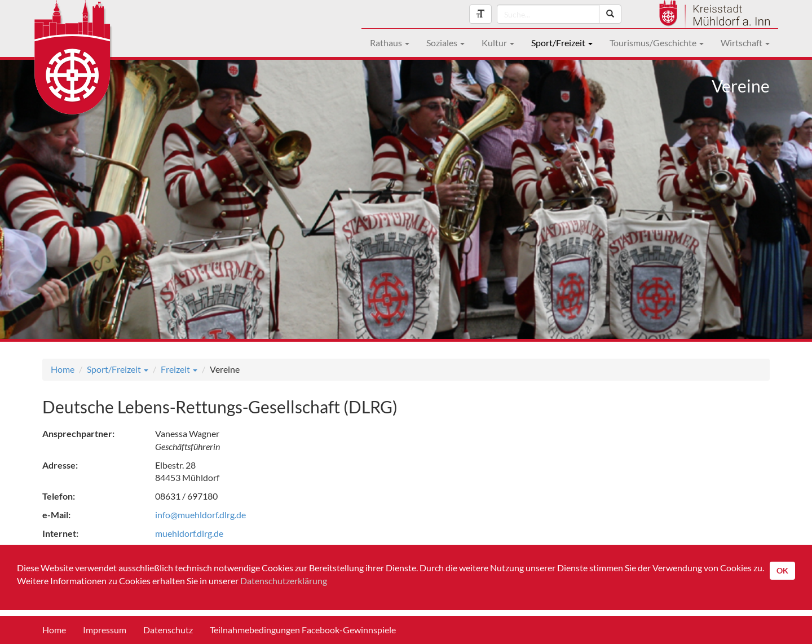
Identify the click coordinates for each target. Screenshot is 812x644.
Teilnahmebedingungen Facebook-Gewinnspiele (303, 630)
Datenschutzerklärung (284, 581)
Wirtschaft (745, 43)
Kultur (498, 43)
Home (63, 369)
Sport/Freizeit (562, 43)
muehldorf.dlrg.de (189, 533)
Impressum (105, 630)
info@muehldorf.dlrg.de (200, 515)
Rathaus (390, 43)
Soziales (445, 43)
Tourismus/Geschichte (657, 43)
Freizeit (179, 369)
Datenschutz (168, 630)
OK (782, 570)
